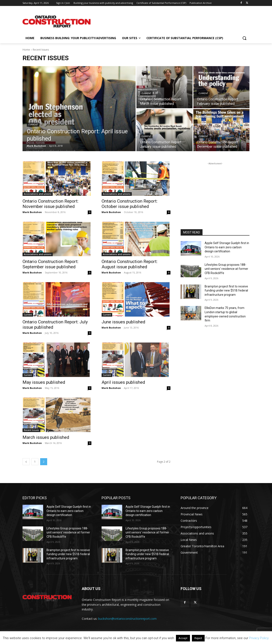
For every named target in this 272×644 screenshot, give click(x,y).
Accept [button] (183, 638)
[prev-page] (26, 462)
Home (26, 50)
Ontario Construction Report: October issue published (130, 204)
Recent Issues (31, 430)
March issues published (46, 437)
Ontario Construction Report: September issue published (50, 264)
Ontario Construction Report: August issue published (130, 264)
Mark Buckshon (32, 212)
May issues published (44, 382)
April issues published (123, 382)
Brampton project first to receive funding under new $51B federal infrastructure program (226, 291)
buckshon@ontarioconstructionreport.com (127, 619)
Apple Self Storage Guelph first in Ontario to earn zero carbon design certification (227, 247)
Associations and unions (38, 194)
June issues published (123, 322)
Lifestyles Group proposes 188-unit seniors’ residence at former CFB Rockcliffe (226, 269)
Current (33, 125)
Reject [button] (198, 638)
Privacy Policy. (259, 638)
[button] (244, 38)
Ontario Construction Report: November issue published (50, 204)
